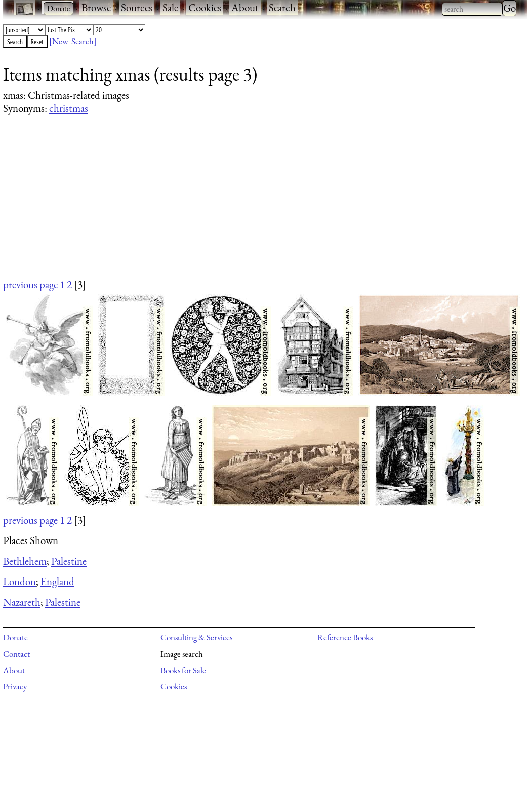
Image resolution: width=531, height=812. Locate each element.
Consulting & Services (196, 637)
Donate (15, 637)
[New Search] (73, 41)
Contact (16, 654)
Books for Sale (183, 670)
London (19, 581)
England (57, 581)
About (245, 7)
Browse (96, 7)
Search (282, 7)
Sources (137, 7)
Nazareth (22, 602)
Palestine (69, 561)
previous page (30, 284)
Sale (170, 7)
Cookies (205, 7)
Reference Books (345, 637)
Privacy (15, 686)
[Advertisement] (259, 206)
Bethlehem (25, 561)
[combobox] (472, 9)
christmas (69, 108)
